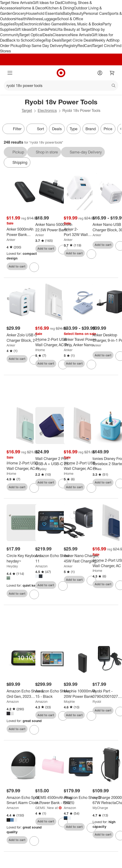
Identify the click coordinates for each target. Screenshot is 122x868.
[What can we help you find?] (61, 86)
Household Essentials (44, 13)
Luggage (50, 19)
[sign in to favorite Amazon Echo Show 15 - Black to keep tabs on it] (63, 716)
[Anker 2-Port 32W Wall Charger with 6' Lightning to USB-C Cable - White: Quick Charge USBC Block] (82, 232)
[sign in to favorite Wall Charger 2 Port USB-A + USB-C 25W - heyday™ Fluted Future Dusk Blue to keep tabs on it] (63, 483)
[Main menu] (10, 73)
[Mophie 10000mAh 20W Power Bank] (82, 694)
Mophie (69, 701)
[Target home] (61, 73)
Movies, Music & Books (83, 24)
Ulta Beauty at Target (73, 29)
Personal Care (95, 13)
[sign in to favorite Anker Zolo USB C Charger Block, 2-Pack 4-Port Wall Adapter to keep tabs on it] (34, 360)
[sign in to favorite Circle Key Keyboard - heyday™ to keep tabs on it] (34, 594)
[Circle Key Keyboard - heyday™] (25, 558)
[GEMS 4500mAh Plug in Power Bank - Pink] (54, 800)
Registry (71, 46)
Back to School (20, 40)
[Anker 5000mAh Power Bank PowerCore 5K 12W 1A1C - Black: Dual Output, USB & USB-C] (25, 232)
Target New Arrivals (16, 3)
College (39, 40)
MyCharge (100, 808)
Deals (48, 35)
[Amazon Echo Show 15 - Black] (54, 694)
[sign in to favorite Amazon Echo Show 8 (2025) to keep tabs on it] (91, 828)
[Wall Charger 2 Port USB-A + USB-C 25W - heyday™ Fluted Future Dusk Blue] (54, 461)
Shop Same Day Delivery (43, 46)
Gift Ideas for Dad (47, 3)
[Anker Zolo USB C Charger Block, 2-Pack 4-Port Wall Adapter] (25, 338)
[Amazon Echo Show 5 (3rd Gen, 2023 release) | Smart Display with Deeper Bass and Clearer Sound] (25, 694)
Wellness (35, 19)
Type (74, 129)
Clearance (61, 35)
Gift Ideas (23, 29)
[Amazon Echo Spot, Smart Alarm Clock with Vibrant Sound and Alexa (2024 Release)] (25, 800)
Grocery (19, 13)
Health (21, 19)
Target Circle (103, 46)
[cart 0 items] (112, 73)
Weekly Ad (102, 40)
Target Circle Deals (77, 40)
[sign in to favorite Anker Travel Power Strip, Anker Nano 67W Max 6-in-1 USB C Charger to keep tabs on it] (91, 365)
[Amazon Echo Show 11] (54, 558)
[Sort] (37, 129)
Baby (67, 13)
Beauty (77, 13)
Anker (11, 240)
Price (108, 129)
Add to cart (17, 266)
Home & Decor (33, 8)
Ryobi (97, 701)
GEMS (40, 808)
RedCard (85, 46)
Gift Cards (39, 29)
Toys (18, 24)
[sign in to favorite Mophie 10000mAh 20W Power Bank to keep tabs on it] (91, 716)
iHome (40, 350)
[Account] (100, 73)
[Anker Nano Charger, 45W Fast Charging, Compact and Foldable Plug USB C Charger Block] (82, 558)
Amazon (41, 566)
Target (27, 110)
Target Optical (31, 35)
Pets (52, 29)
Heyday (41, 469)
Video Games (52, 24)
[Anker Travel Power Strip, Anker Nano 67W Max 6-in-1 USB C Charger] (82, 342)
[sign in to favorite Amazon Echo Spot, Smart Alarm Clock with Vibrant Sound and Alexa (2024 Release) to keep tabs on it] (34, 841)
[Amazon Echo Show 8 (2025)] (82, 800)
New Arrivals (81, 35)
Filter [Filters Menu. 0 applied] (13, 129)
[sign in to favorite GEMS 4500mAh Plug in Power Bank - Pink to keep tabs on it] (63, 822)
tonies (97, 469)
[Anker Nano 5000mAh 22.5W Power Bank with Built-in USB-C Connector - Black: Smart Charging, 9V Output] (54, 227)
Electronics (31, 24)
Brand (91, 129)
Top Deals (53, 40)
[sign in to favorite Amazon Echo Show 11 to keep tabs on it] (63, 586)
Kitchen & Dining (60, 8)
